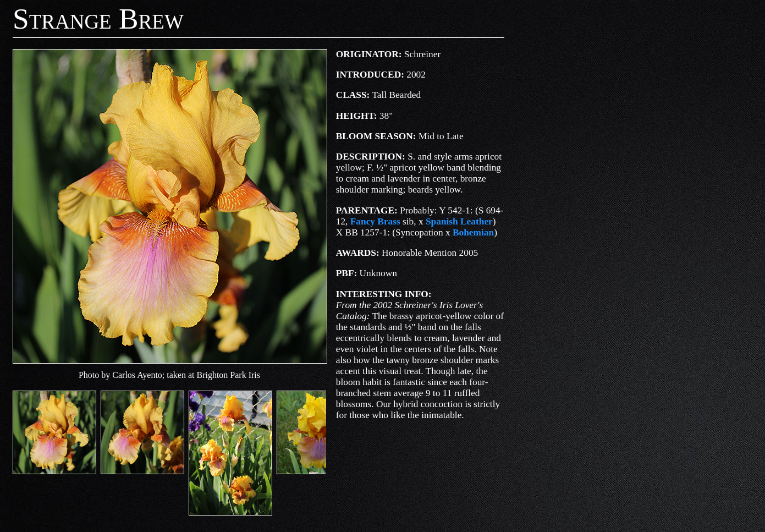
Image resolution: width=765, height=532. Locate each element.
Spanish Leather (459, 221)
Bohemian (473, 232)
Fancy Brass (375, 221)
